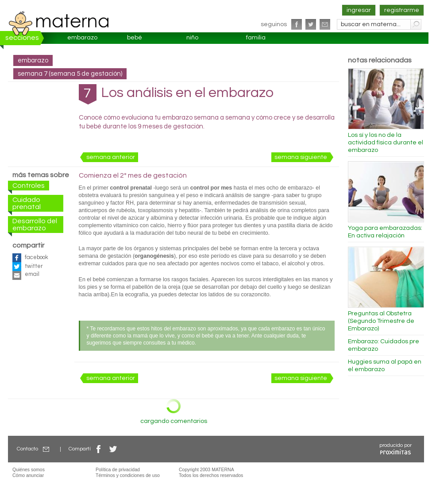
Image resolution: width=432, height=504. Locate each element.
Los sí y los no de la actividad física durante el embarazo (386, 143)
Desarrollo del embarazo (35, 225)
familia (256, 38)
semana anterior (111, 157)
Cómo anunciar (28, 475)
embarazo (82, 38)
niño (192, 38)
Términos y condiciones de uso (128, 475)
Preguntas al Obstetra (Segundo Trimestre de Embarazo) (381, 321)
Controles (29, 186)
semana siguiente (301, 157)
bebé (135, 38)
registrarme (402, 10)
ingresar (359, 10)
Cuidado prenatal (27, 203)
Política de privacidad (118, 469)
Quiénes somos (29, 469)
